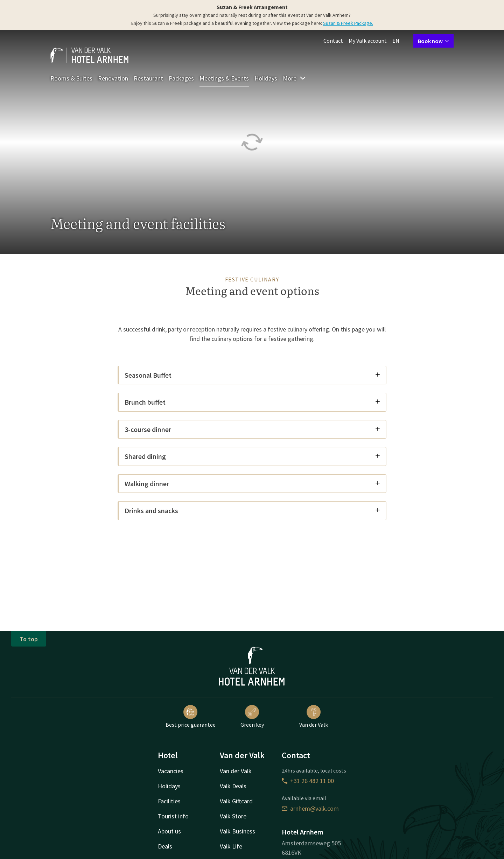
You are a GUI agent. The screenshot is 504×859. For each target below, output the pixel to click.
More (295, 78)
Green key (252, 717)
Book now (433, 41)
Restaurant (148, 78)
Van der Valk (314, 717)
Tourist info (173, 816)
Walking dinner (253, 484)
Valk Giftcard (236, 801)
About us (169, 831)
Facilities (169, 801)
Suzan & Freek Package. (348, 23)
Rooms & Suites (71, 78)
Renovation (113, 78)
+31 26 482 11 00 (308, 781)
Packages (181, 78)
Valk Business (237, 831)
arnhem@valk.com (310, 808)
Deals (165, 846)
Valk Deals (233, 786)
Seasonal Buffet (253, 375)
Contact (333, 41)
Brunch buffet (253, 402)
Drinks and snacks (253, 511)
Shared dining (253, 456)
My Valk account (368, 41)
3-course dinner (253, 429)
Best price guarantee (191, 717)
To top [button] (29, 639)
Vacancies (171, 771)
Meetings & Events (224, 78)
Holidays (266, 78)
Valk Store (233, 816)
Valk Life (231, 846)
